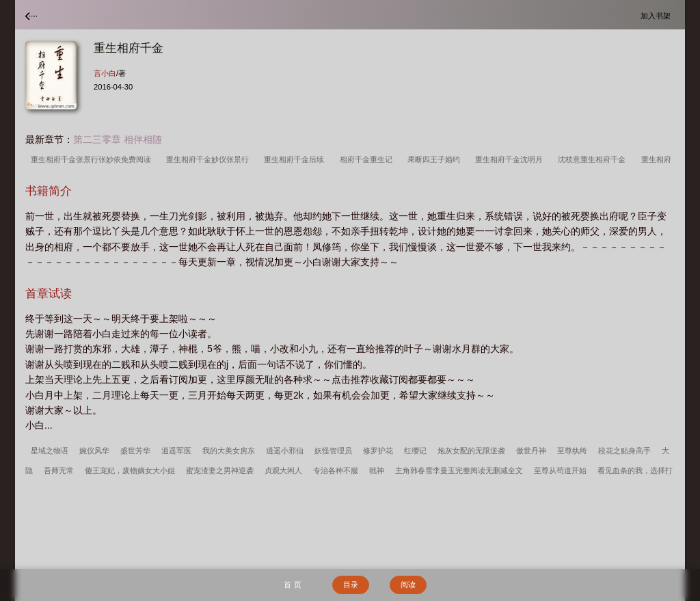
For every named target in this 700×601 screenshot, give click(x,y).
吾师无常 (59, 470)
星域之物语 (50, 451)
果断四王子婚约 (436, 159)
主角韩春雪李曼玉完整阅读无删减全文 (459, 470)
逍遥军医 (176, 451)
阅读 (408, 585)
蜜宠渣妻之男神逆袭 (220, 470)
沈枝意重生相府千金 (594, 159)
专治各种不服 (336, 470)
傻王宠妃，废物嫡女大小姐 (130, 470)
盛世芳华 (135, 451)
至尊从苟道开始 (560, 470)
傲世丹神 (531, 451)
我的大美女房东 (229, 451)
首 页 (292, 585)
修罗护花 (378, 451)
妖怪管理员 (333, 451)
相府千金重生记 (368, 159)
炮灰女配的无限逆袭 (471, 451)
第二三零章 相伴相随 (118, 139)
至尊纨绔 (572, 451)
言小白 (105, 73)
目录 (351, 585)
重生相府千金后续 (296, 159)
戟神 (377, 470)
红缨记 (415, 451)
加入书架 (658, 15)
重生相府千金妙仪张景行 (210, 159)
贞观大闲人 (283, 470)
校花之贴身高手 (624, 451)
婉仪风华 (94, 451)
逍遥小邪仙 (285, 451)
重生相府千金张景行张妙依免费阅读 (93, 159)
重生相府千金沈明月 (511, 159)
